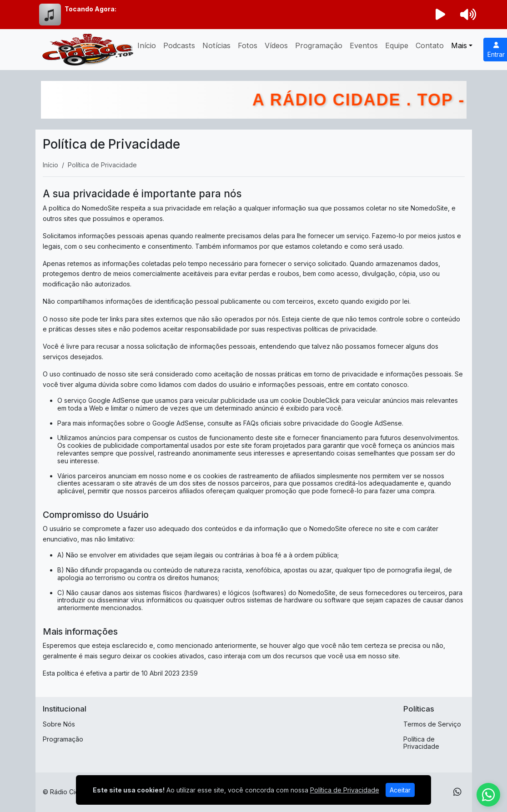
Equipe (397, 45)
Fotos (248, 45)
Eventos (364, 45)
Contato (430, 45)
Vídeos (276, 45)
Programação (319, 45)
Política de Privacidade (421, 743)
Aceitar (400, 790)
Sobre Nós (59, 724)
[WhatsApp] (457, 792)
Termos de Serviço (432, 724)
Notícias (216, 45)
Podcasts (179, 45)
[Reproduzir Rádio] (440, 15)
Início (147, 45)
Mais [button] (459, 45)
